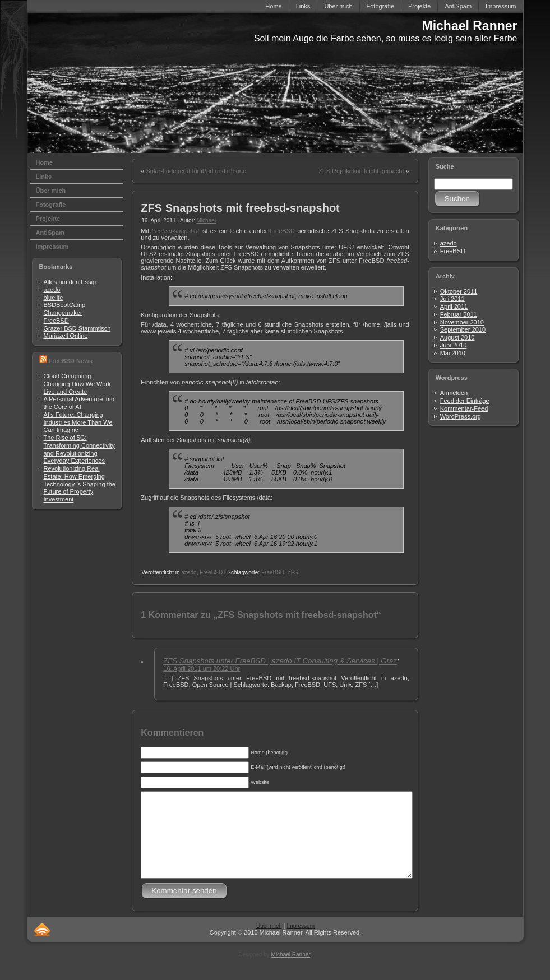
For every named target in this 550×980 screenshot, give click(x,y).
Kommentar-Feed (464, 408)
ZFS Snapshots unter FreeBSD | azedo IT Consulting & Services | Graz (280, 661)
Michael (206, 220)
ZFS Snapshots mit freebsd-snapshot (240, 208)
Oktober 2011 (459, 291)
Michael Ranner (470, 26)
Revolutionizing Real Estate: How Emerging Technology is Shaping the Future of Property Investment (80, 484)
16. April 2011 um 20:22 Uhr (202, 668)
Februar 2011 (459, 314)
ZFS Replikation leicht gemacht (361, 171)
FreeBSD (56, 321)
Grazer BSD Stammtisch (77, 328)
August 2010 (457, 337)
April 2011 (454, 306)
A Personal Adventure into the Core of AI (79, 403)
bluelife (54, 298)
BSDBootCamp (65, 305)
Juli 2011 (452, 299)
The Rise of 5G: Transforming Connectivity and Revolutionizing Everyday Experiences (79, 449)
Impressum (301, 943)
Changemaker (63, 313)
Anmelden (454, 393)
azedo (52, 290)
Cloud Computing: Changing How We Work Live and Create (77, 384)
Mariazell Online (66, 336)
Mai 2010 (453, 353)
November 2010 (462, 322)
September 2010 (463, 329)
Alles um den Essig (70, 282)
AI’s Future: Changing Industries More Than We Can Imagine (78, 422)
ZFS (293, 572)
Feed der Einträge (465, 401)
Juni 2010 (454, 345)
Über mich (269, 943)
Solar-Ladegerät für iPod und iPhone (196, 171)
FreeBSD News (71, 361)
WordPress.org (461, 416)
